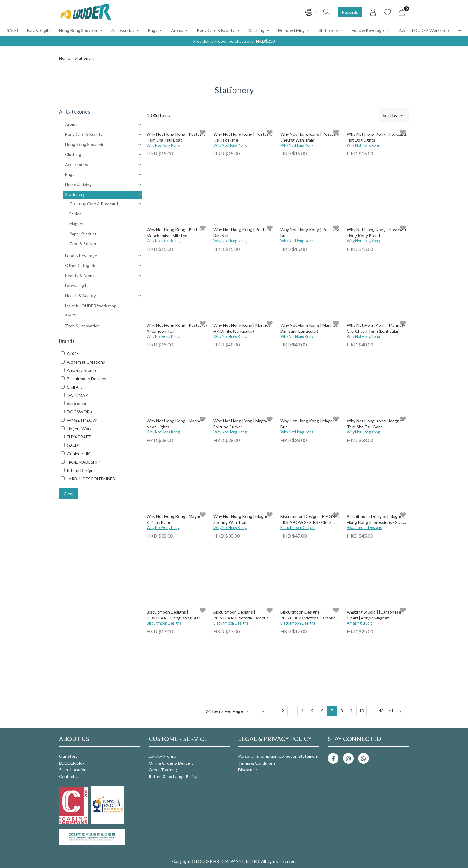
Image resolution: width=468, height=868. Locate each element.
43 (381, 711)
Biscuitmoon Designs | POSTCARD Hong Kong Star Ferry (173, 615)
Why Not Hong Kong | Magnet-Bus (309, 424)
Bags (153, 30)
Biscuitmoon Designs (298, 528)
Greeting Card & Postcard (94, 204)
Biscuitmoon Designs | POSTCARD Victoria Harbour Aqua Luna (308, 615)
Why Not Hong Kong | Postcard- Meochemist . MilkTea (177, 233)
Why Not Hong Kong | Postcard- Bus (311, 233)
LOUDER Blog (72, 763)
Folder (75, 214)
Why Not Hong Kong (163, 145)
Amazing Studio (360, 623)
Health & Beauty (80, 296)
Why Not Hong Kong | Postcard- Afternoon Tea (177, 328)
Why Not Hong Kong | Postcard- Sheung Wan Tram (311, 137)
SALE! (13, 30)
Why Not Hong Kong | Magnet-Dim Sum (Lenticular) (309, 328)
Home (65, 58)
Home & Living (291, 30)
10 (361, 711)
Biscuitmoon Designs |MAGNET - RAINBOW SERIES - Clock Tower (310, 520)
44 (391, 711)
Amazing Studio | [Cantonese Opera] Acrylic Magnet (374, 615)
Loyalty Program (164, 756)
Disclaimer (248, 770)
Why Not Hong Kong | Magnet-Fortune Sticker (243, 424)
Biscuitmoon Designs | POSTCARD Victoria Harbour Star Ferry (241, 615)
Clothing (256, 30)
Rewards (350, 12)
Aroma (177, 30)
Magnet (77, 224)
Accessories (123, 30)
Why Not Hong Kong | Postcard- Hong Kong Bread (377, 233)
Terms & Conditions (257, 763)
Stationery (328, 30)
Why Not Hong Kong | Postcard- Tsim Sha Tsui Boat (177, 137)
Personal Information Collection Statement (278, 756)
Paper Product (83, 234)
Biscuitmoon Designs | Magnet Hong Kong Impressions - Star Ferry (375, 520)
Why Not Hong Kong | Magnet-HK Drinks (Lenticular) (243, 328)
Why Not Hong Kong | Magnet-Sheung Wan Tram (243, 519)
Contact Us (70, 776)
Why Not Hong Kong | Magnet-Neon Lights (176, 424)
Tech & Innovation (82, 326)
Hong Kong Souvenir (78, 30)
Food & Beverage (368, 30)
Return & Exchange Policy (173, 776)
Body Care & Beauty (216, 30)
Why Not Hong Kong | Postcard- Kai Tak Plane (244, 137)
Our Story (68, 756)
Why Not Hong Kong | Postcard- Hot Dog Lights (377, 137)
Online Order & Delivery (171, 763)
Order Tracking (163, 770)
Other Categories (82, 265)
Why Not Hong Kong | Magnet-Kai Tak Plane (176, 519)
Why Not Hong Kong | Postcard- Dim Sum (244, 233)
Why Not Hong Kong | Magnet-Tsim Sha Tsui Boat (376, 424)
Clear (69, 494)
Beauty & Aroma (80, 276)
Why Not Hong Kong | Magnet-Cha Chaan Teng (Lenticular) (376, 328)
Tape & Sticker (83, 244)
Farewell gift (39, 30)
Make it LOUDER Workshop (423, 30)
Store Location (73, 770)
